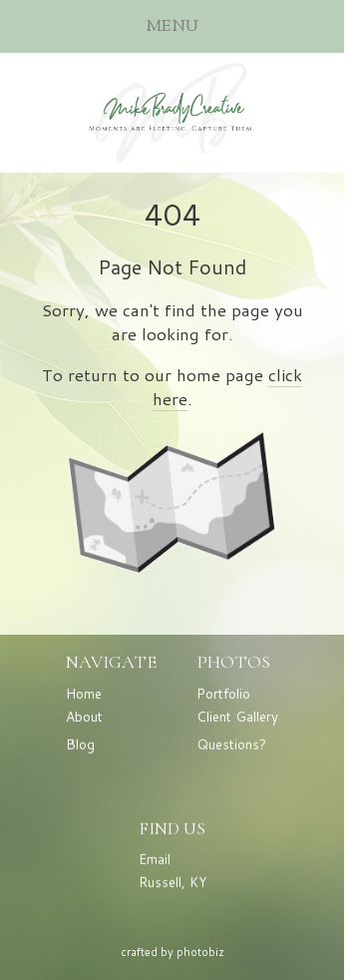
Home (84, 694)
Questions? (231, 744)
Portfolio (223, 694)
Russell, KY (173, 883)
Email (155, 860)
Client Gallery (237, 717)
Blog (80, 744)
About (84, 717)
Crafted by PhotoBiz (173, 952)
